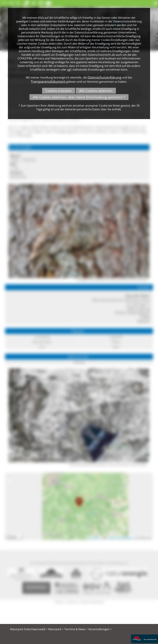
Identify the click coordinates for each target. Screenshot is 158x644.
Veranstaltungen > (100, 629)
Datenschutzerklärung (104, 77)
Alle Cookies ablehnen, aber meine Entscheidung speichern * (79, 97)
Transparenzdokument (48, 81)
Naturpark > (56, 629)
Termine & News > (76, 629)
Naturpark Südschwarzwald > (29, 629)
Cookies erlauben (59, 91)
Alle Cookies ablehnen (96, 91)
